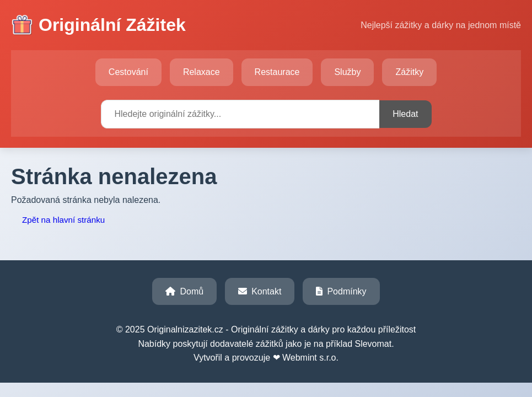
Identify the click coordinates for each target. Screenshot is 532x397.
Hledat (405, 114)
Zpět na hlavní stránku (63, 220)
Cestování (128, 72)
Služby (347, 72)
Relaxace (201, 72)
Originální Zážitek (98, 25)
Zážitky (409, 72)
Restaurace (277, 72)
